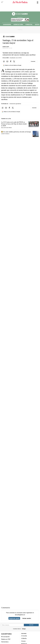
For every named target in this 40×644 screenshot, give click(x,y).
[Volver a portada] (20, 2)
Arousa (23, 641)
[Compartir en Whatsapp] (4, 61)
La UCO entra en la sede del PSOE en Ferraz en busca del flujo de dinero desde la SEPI (14, 124)
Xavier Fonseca (5, 134)
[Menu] (2, 2)
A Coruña (24, 636)
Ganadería (7, 25)
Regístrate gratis (14, 618)
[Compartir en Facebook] (11, 61)
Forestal (29, 25)
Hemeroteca (5, 642)
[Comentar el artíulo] (33, 61)
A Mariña (24, 638)
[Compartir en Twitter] (14, 61)
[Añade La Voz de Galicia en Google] (12, 65)
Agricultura (18, 25)
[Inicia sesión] (37, 2)
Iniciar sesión (27, 618)
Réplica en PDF (6, 639)
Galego (24, 629)
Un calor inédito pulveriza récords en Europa (17, 132)
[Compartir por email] (7, 61)
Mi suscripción (5, 637)
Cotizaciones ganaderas (15, 104)
